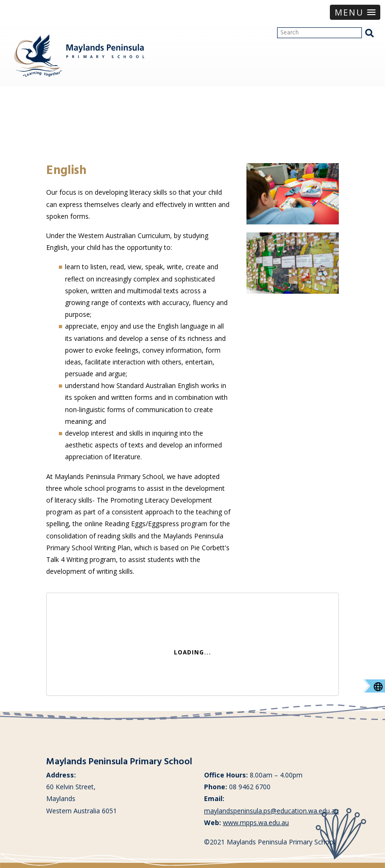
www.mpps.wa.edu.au (256, 823)
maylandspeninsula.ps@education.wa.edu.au (271, 811)
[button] (355, 12)
